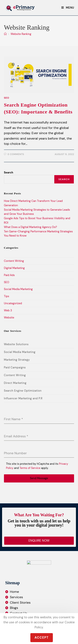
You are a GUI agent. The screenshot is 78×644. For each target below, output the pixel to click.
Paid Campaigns (15, 367)
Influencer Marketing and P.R (23, 398)
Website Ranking (21, 34)
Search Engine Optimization (23, 391)
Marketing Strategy (17, 360)
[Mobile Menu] (68, 8)
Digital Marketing (14, 268)
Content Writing (14, 261)
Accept (42, 638)
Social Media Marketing (18, 289)
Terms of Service (30, 468)
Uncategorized (13, 303)
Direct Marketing (15, 383)
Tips (7, 296)
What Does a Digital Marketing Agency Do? (30, 227)
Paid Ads (9, 275)
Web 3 (8, 310)
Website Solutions (16, 344)
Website (9, 318)
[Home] (5, 34)
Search (9, 172)
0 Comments (16, 154)
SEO (7, 98)
